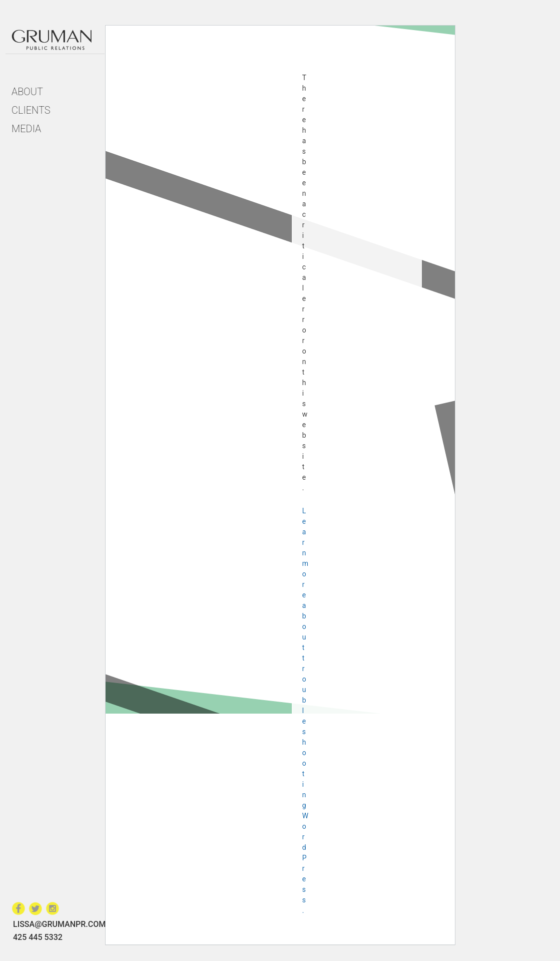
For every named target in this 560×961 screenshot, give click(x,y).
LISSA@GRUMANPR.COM (59, 924)
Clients (31, 110)
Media (26, 129)
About (27, 92)
